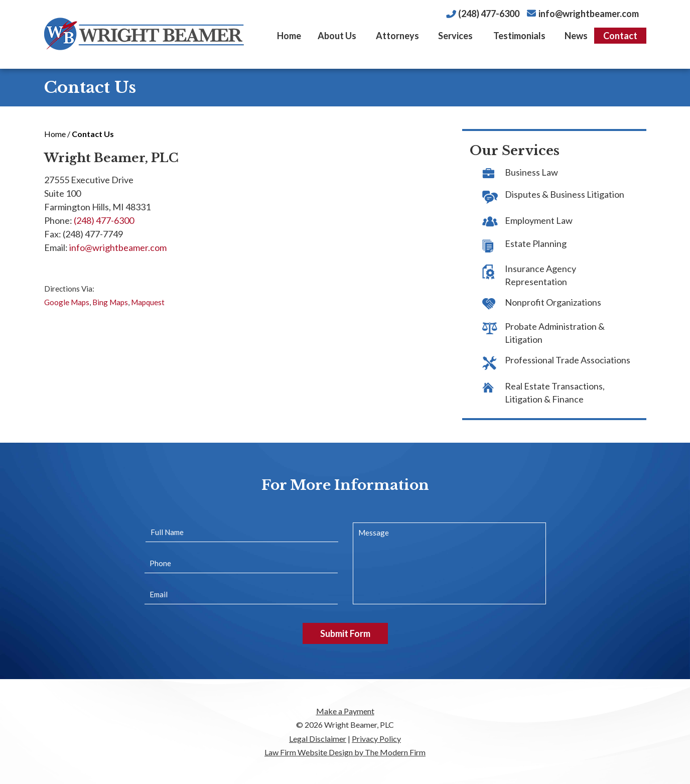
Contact (620, 36)
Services (455, 36)
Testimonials (519, 36)
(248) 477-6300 (489, 14)
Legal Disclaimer (318, 739)
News (576, 36)
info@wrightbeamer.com (589, 14)
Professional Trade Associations (568, 360)
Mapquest (148, 302)
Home (289, 36)
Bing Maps (110, 302)
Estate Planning (536, 243)
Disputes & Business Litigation (565, 194)
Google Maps (67, 302)
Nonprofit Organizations (553, 302)
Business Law (531, 172)
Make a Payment (345, 711)
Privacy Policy (376, 739)
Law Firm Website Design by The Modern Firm (345, 752)
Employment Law (539, 220)
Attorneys (397, 36)
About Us (337, 36)
